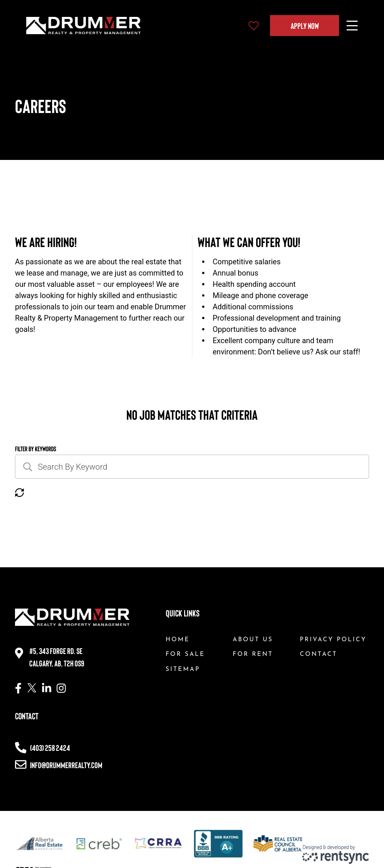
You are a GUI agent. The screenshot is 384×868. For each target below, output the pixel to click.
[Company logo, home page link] (83, 26)
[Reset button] (19, 493)
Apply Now (305, 26)
